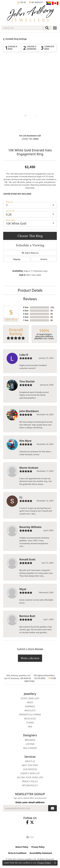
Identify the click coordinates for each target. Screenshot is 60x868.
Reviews (30, 299)
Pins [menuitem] (30, 727)
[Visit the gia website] (30, 837)
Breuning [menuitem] (30, 740)
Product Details (30, 290)
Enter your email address (30, 802)
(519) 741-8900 (30, 139)
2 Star (26, 317)
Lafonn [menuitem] (30, 744)
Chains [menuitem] (30, 723)
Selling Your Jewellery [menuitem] (30, 777)
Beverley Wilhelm (30, 527)
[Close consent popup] (55, 863)
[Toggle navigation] (55, 28)
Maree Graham (29, 468)
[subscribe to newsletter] (52, 808)
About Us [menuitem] (30, 761)
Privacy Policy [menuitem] (30, 781)
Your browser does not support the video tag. (30, 81)
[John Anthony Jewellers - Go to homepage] (30, 14)
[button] (21, 2)
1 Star (26, 320)
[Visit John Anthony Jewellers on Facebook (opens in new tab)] (27, 822)
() (52, 307)
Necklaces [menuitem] (30, 719)
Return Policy (22, 847)
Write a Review (30, 658)
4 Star (26, 311)
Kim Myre (25, 441)
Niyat (23, 589)
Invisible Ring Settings (16, 39)
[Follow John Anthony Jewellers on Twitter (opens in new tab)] (32, 822)
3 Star (26, 314)
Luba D (24, 355)
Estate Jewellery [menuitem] (30, 698)
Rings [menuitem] (30, 702)
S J (21, 497)
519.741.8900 (40, 678)
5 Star (26, 307)
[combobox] (22, 28)
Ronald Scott (27, 559)
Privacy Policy (38, 847)
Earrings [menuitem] (30, 706)
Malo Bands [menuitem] (30, 748)
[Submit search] (47, 28)
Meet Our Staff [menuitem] (30, 765)
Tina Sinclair (27, 381)
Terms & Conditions (17, 853)
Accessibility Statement (41, 853)
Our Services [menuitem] (30, 769)
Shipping (17, 259)
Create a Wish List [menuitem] (30, 773)
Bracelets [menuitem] (30, 710)
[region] (30, 96)
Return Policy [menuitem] (30, 785)
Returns (44, 259)
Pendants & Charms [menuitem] (30, 715)
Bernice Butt (27, 616)
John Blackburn (29, 411)
